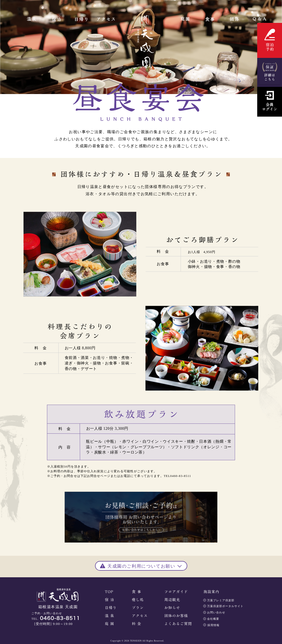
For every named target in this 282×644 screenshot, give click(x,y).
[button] (141, 565)
